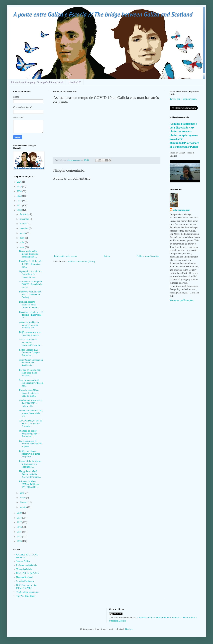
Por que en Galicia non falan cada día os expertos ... (30, 373)
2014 (20, 537)
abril (22, 493)
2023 (20, 196)
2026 (20, 182)
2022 (20, 201)
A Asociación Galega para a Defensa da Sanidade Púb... (29, 325)
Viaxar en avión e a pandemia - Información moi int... (31, 342)
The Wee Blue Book (26, 596)
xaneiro (23, 507)
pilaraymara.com (182, 210)
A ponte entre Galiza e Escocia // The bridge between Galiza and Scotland (103, 14)
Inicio (107, 256)
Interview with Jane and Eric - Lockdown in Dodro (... (30, 295)
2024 (20, 191)
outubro (24, 224)
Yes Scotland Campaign (27, 592)
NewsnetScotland (24, 577)
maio (22, 247)
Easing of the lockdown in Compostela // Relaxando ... (30, 464)
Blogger (129, 629)
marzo (23, 498)
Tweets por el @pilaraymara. (183, 99)
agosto (23, 233)
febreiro (24, 502)
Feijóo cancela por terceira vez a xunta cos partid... (29, 454)
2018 (20, 518)
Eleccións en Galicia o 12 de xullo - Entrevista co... (31, 315)
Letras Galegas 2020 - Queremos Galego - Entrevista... (30, 353)
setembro (24, 228)
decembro (25, 214)
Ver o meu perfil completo (182, 300)
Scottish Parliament (25, 581)
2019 (20, 513)
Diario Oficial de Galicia (28, 573)
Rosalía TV (75, 82)
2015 (20, 532)
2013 (20, 541)
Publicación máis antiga (148, 256)
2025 (20, 187)
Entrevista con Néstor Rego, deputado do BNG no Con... (29, 393)
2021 (20, 205)
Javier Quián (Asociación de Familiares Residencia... (31, 363)
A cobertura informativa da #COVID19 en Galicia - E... (30, 403)
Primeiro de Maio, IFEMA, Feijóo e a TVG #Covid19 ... (29, 484)
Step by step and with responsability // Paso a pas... (31, 383)
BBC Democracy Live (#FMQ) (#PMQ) (27, 587)
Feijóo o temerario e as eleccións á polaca (30, 334)
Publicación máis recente (66, 256)
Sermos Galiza (23, 561)
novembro (25, 219)
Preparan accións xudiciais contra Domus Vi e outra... (29, 305)
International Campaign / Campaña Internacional (37, 82)
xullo (22, 238)
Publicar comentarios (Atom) (81, 262)
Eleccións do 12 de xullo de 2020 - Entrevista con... (31, 264)
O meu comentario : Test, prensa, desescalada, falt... (31, 413)
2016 (20, 527)
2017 (20, 522)
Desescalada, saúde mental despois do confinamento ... (29, 254)
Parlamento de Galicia (27, 565)
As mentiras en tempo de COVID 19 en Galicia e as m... (31, 284)
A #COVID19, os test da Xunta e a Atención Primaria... (31, 424)
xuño (22, 242)
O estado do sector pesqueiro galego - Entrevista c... (29, 434)
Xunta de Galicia (24, 569)
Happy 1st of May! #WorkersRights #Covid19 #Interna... (30, 474)
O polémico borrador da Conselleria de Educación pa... (30, 274)
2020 (20, 210)
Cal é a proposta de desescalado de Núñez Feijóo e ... (31, 444)
